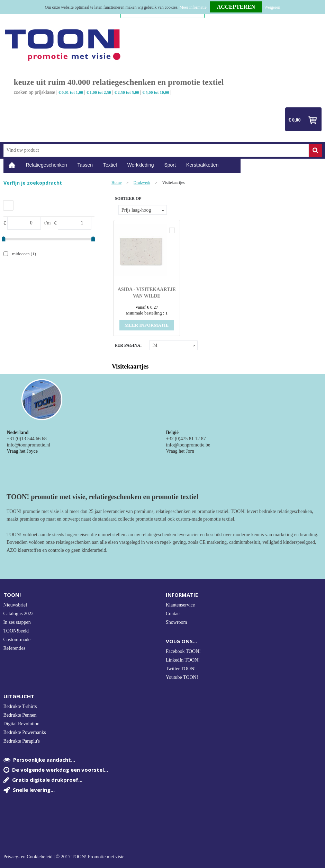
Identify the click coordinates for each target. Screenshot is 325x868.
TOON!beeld (16, 631)
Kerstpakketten (202, 165)
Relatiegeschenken (47, 165)
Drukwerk (142, 183)
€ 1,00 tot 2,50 (99, 92)
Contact (173, 614)
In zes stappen (17, 622)
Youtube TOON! (182, 677)
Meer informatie (193, 7)
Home (12, 165)
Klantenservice (180, 605)
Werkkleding (141, 165)
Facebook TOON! (183, 651)
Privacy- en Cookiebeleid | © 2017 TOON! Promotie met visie (64, 857)
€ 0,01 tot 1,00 (71, 92)
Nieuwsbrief (15, 605)
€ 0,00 (295, 120)
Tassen (85, 165)
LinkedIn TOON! (183, 660)
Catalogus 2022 (19, 614)
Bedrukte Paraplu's (22, 741)
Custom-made (17, 640)
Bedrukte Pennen (20, 715)
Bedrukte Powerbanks (25, 732)
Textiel (110, 165)
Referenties (15, 648)
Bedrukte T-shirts (20, 706)
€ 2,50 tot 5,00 (127, 92)
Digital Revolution (22, 724)
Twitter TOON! (181, 669)
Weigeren (272, 7)
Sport (170, 165)
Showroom (176, 622)
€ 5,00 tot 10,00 (156, 92)
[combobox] (156, 150)
